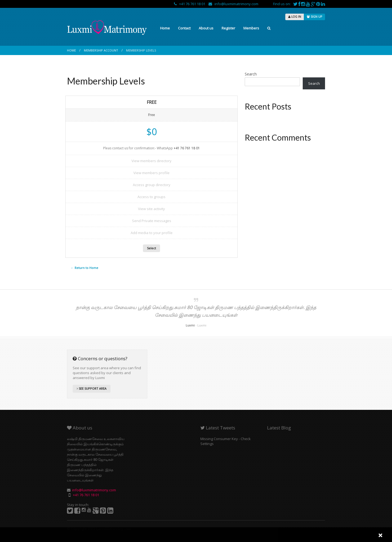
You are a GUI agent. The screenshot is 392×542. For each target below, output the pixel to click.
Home (165, 28)
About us (206, 28)
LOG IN (295, 17)
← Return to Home (85, 268)
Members (251, 28)
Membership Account (101, 50)
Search (251, 74)
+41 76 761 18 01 (190, 4)
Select (151, 248)
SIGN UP (314, 17)
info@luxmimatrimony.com (233, 4)
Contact (184, 28)
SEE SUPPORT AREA (92, 388)
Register (228, 28)
